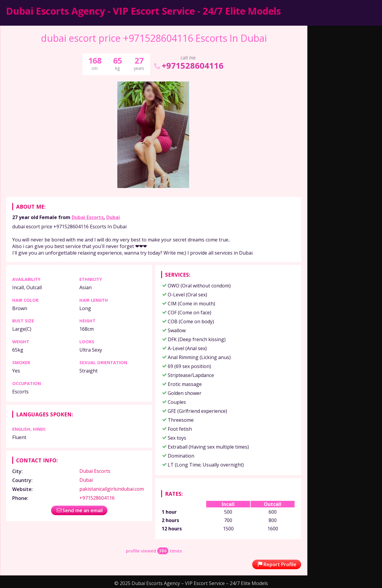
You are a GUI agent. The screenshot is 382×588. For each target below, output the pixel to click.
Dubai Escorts (88, 217)
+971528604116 (188, 66)
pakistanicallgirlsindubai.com (112, 489)
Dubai (113, 217)
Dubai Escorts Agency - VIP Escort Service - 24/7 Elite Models (143, 11)
